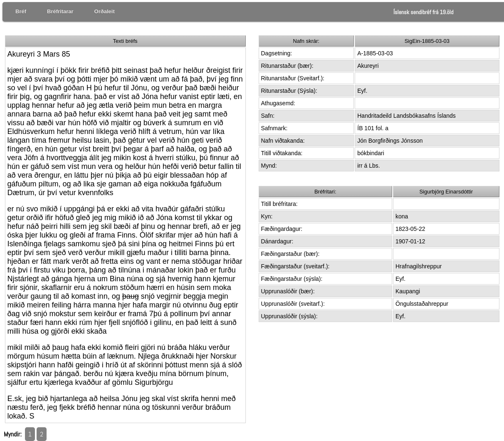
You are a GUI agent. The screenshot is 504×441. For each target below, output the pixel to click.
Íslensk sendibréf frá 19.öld (423, 12)
